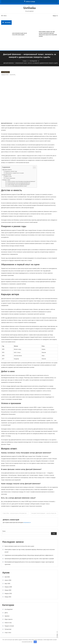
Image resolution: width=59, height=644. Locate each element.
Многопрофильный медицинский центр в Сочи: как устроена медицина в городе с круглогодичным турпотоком (29, 563)
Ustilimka (30, 8)
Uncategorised (5, 72)
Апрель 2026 (8, 580)
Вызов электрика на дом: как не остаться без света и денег (20, 34)
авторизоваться (27, 522)
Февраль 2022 (8, 594)
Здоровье (7, 616)
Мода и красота (8, 619)
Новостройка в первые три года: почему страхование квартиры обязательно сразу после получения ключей (30, 551)
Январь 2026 (8, 590)
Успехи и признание (10, 178)
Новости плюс (8, 623)
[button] (34, 167)
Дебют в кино (8, 176)
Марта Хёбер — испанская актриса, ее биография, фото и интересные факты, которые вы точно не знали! (16, 513)
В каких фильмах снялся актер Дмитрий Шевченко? (19, 183)
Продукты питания (9, 626)
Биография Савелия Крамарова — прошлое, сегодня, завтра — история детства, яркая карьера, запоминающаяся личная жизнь (45, 513)
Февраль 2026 (8, 587)
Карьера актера (7, 175)
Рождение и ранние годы (11, 171)
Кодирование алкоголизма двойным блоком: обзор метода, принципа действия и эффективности (29, 555)
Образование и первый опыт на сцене (14, 173)
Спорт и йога (8, 633)
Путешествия (8, 629)
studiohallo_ (13, 75)
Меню (4, 16)
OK (35, 642)
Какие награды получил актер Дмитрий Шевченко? (19, 184)
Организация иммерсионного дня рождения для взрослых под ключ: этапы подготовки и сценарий (29, 559)
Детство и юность (7, 170)
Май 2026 (7, 577)
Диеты (6, 613)
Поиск (55, 16)
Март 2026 (7, 584)
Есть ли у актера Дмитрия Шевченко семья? (17, 186)
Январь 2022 (8, 597)
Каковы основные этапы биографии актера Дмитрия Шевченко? (21, 181)
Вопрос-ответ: (7, 180)
